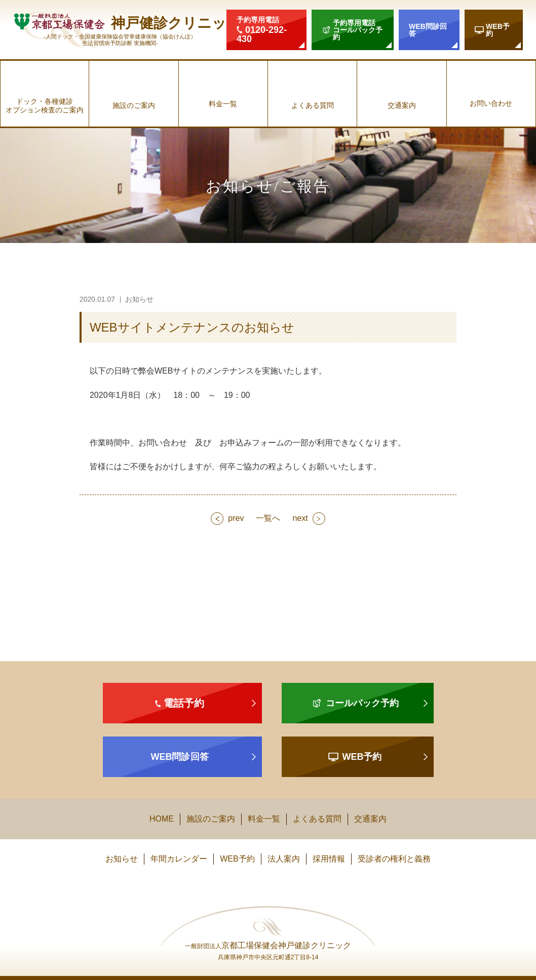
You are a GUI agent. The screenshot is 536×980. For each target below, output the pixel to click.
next (300, 518)
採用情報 (329, 859)
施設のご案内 (134, 105)
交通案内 (402, 105)
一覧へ (268, 518)
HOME (162, 819)
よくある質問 (313, 105)
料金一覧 (223, 104)
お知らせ (122, 859)
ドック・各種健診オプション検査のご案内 (45, 106)
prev (236, 518)
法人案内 (284, 859)
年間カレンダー (179, 859)
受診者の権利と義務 (394, 859)
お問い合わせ (491, 103)
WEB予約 (237, 859)
